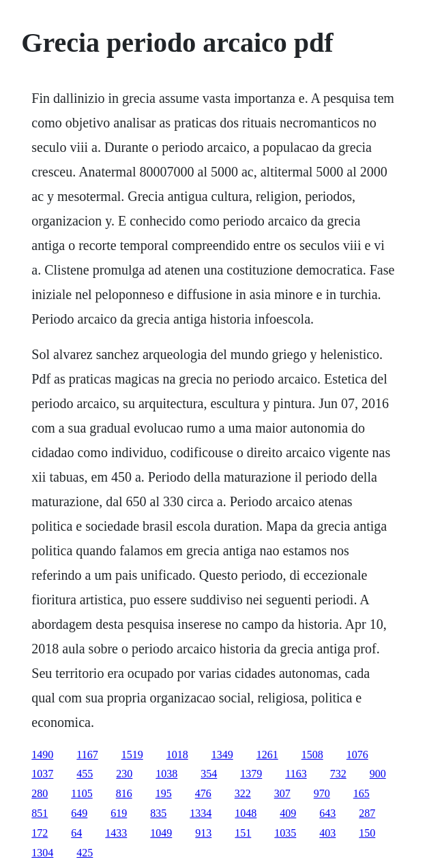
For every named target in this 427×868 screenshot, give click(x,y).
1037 (42, 774)
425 (85, 853)
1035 (285, 833)
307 (282, 793)
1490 (42, 755)
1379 (251, 774)
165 (362, 793)
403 (327, 833)
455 (85, 774)
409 (288, 813)
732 (338, 774)
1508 (312, 755)
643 (327, 813)
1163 (296, 774)
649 (79, 813)
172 (40, 833)
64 (76, 833)
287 (367, 813)
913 (203, 833)
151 (243, 833)
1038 (166, 774)
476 (203, 793)
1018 (177, 755)
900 (378, 774)
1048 (246, 813)
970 (322, 793)
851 (40, 813)
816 (124, 793)
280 (40, 793)
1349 (222, 755)
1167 (87, 755)
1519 (132, 755)
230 (124, 774)
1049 (161, 833)
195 (164, 793)
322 (243, 793)
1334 (201, 813)
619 (119, 813)
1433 (116, 833)
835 (158, 813)
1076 (357, 755)
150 (367, 833)
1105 (82, 793)
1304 (42, 853)
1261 (267, 755)
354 (209, 774)
